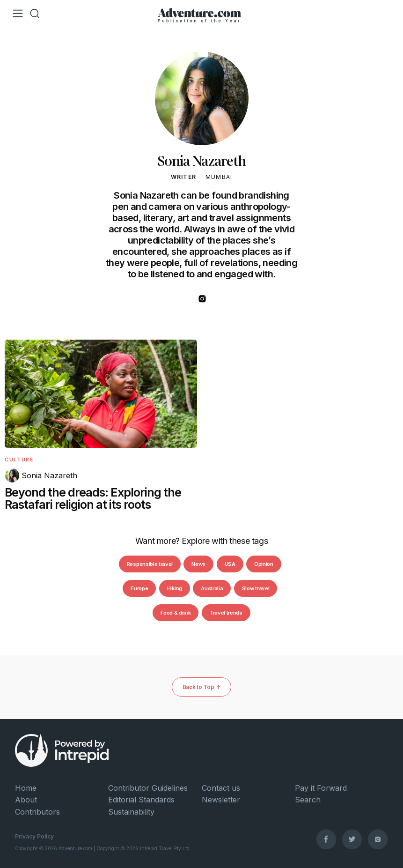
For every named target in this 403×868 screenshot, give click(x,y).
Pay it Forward (321, 788)
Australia (212, 588)
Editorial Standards (141, 800)
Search (308, 800)
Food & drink (176, 613)
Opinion (264, 564)
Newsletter (221, 800)
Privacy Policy (34, 836)
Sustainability (131, 812)
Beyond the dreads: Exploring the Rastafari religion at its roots (93, 498)
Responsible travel (150, 564)
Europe (139, 588)
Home (26, 788)
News (198, 564)
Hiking (175, 588)
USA (230, 564)
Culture (19, 460)
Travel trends (226, 613)
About (26, 800)
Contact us (221, 788)
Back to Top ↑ (202, 687)
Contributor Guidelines (148, 788)
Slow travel (256, 588)
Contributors (37, 812)
